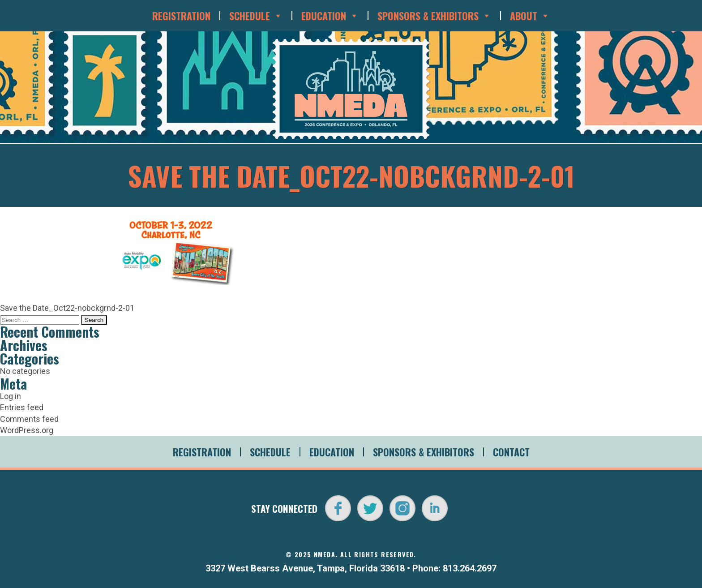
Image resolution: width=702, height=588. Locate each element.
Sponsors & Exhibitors (434, 16)
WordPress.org (27, 430)
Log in (11, 396)
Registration (181, 16)
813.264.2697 (470, 568)
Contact (511, 452)
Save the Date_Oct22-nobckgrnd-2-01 (67, 308)
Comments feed (29, 419)
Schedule (256, 16)
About (530, 16)
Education (330, 16)
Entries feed (22, 407)
